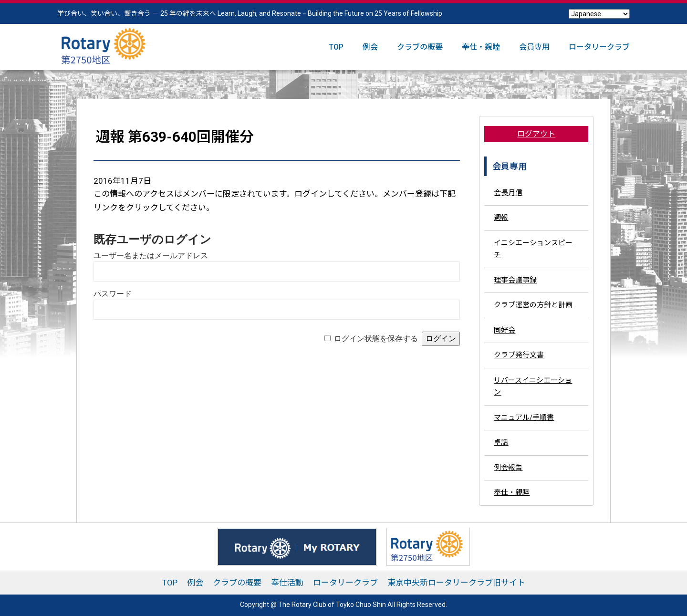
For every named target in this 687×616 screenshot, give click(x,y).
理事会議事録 (515, 280)
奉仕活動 (287, 583)
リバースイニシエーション (533, 386)
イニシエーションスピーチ (533, 249)
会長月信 (508, 193)
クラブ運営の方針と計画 (533, 305)
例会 (370, 47)
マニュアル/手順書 (524, 418)
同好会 (505, 330)
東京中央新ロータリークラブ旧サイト (456, 583)
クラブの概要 (420, 47)
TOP (336, 47)
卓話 (501, 442)
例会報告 (508, 468)
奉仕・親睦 (481, 47)
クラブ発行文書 (519, 355)
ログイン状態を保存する (376, 339)
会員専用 (534, 47)
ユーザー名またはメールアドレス (151, 256)
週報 (501, 218)
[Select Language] (599, 14)
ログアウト (536, 134)
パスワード (113, 294)
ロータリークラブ (599, 47)
